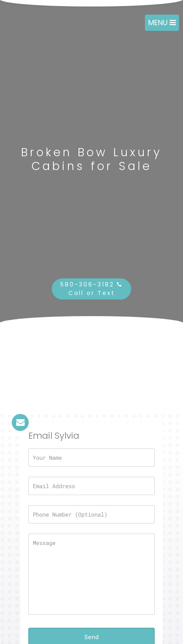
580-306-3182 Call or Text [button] (91, 289)
